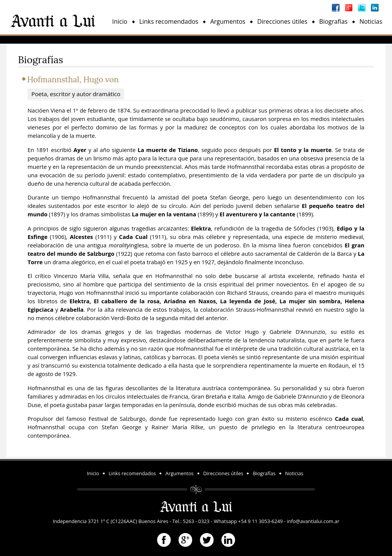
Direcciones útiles (282, 21)
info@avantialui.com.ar (313, 521)
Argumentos (228, 21)
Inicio (120, 21)
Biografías (333, 21)
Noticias (371, 21)
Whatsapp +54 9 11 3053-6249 (248, 521)
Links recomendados (169, 21)
